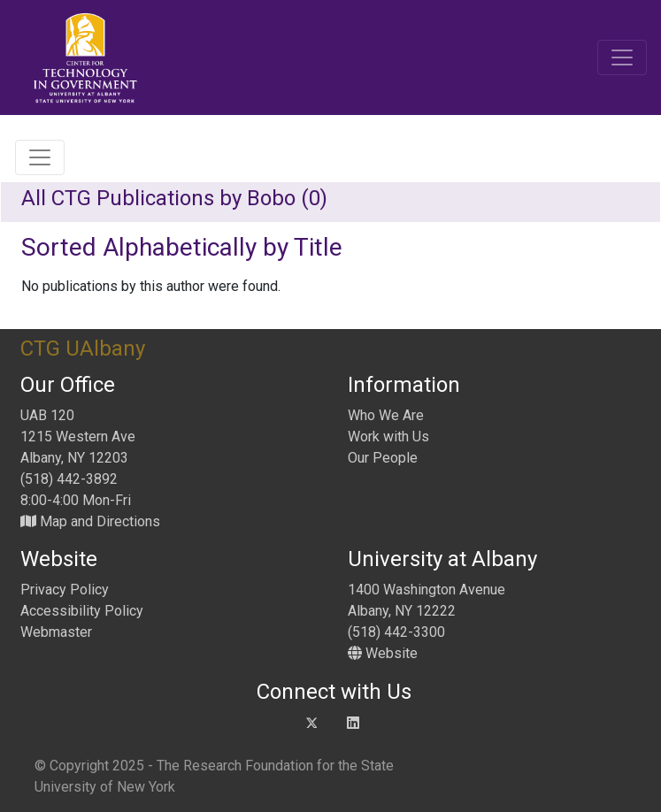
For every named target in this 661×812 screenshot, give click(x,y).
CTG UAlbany (83, 349)
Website (383, 653)
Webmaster (56, 632)
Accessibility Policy (82, 611)
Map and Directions (90, 521)
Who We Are (386, 415)
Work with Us (388, 437)
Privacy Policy (65, 590)
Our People (383, 458)
